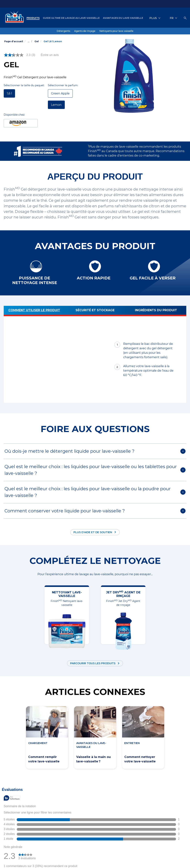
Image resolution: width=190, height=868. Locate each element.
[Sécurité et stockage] (95, 311)
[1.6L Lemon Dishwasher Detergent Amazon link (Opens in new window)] (21, 123)
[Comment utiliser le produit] (34, 311)
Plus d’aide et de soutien (93, 532)
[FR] (173, 18)
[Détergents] (63, 31)
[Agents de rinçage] (85, 31)
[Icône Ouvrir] (185, 18)
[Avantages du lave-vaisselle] (123, 18)
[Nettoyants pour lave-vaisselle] (116, 31)
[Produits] (33, 18)
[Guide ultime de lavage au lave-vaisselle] (71, 18)
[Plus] (155, 18)
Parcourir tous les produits (93, 663)
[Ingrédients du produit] (156, 311)
